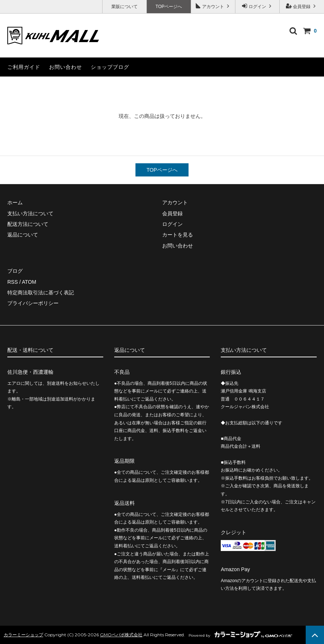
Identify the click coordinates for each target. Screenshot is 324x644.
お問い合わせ (66, 67)
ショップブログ (110, 67)
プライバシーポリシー (33, 303)
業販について (124, 7)
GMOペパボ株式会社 (121, 635)
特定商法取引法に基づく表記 (41, 293)
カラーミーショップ (23, 635)
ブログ (15, 271)
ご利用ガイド (24, 67)
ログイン (258, 6)
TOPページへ (169, 7)
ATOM (29, 282)
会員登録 (302, 6)
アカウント (213, 6)
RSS (13, 282)
